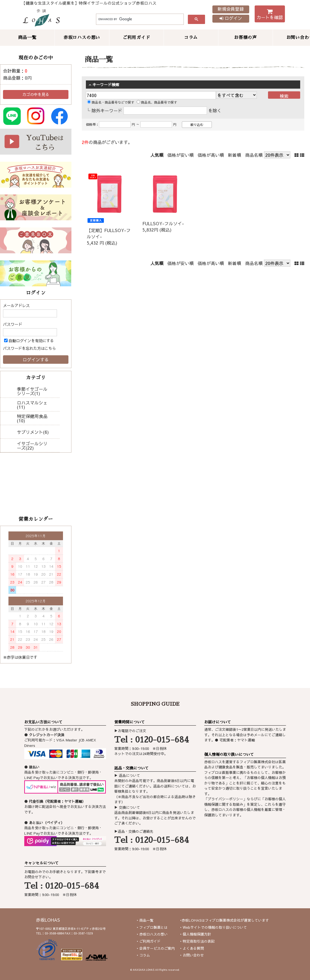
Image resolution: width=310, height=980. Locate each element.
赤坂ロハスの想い (82, 38)
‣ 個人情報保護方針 (196, 934)
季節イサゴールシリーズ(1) (32, 391)
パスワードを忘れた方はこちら (29, 348)
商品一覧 (27, 38)
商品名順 (254, 155)
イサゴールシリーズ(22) (32, 446)
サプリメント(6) (33, 432)
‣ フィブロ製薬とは (152, 927)
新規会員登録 (231, 9)
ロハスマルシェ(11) (32, 405)
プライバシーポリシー (225, 799)
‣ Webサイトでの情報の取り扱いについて (214, 927)
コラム (191, 38)
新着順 (234, 155)
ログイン (231, 18)
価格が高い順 (211, 155)
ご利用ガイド (136, 38)
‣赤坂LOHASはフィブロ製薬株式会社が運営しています (225, 920)
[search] (139, 19)
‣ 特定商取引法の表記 (197, 941)
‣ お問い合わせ (192, 955)
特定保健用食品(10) (32, 418)
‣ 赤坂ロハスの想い (152, 934)
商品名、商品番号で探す (157, 102)
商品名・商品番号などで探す (111, 102)
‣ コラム (143, 955)
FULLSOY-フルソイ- (163, 223)
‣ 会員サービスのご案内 (156, 948)
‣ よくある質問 (192, 948)
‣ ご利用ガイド (149, 941)
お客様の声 (245, 38)
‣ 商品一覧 (145, 920)
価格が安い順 (180, 155)
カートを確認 (270, 15)
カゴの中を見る (36, 94)
